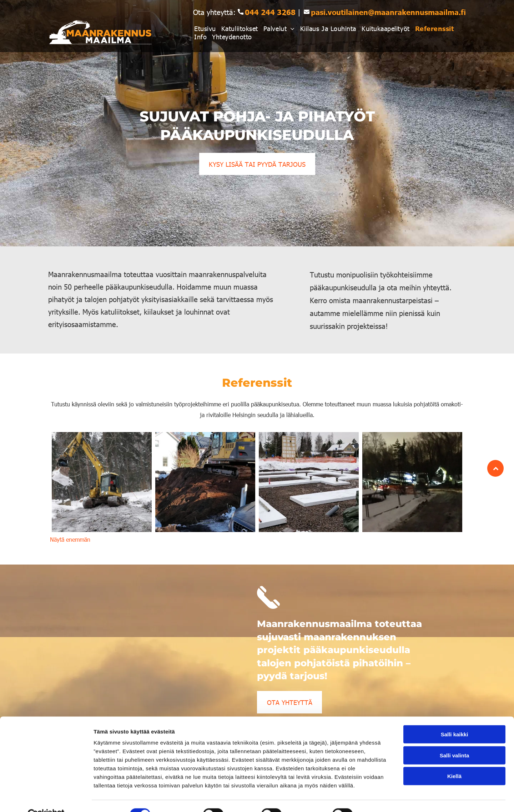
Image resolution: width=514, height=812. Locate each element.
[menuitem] (208, 28)
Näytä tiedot (382, 798)
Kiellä (454, 760)
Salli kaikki (455, 718)
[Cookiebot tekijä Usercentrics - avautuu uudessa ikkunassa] (46, 798)
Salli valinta (455, 739)
